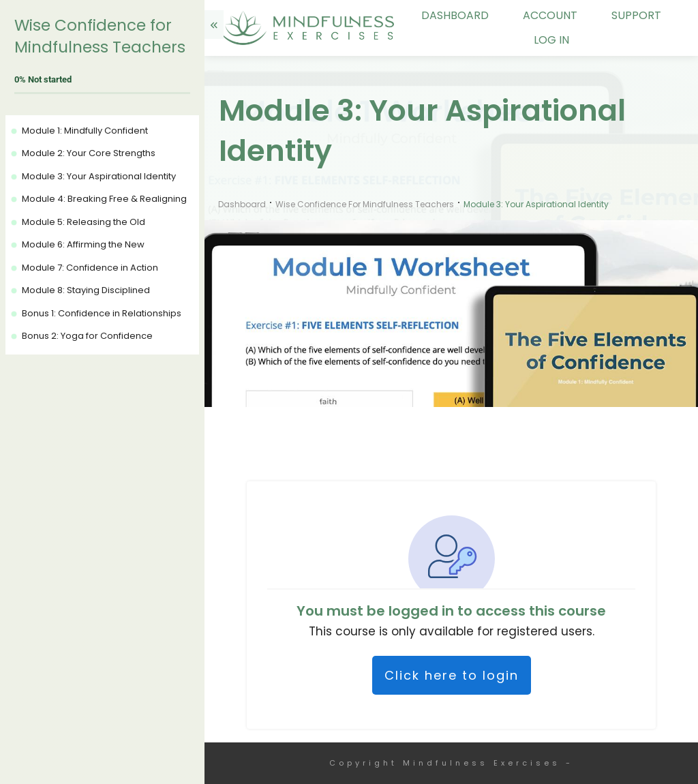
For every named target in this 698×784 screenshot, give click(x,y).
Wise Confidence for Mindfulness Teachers (100, 36)
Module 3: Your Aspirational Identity (99, 176)
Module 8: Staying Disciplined (86, 290)
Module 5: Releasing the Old (84, 222)
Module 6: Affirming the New (83, 244)
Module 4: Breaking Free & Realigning (104, 199)
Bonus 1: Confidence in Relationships (102, 313)
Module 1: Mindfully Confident (85, 131)
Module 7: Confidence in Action (90, 268)
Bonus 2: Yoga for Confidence (87, 336)
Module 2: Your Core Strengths (89, 153)
